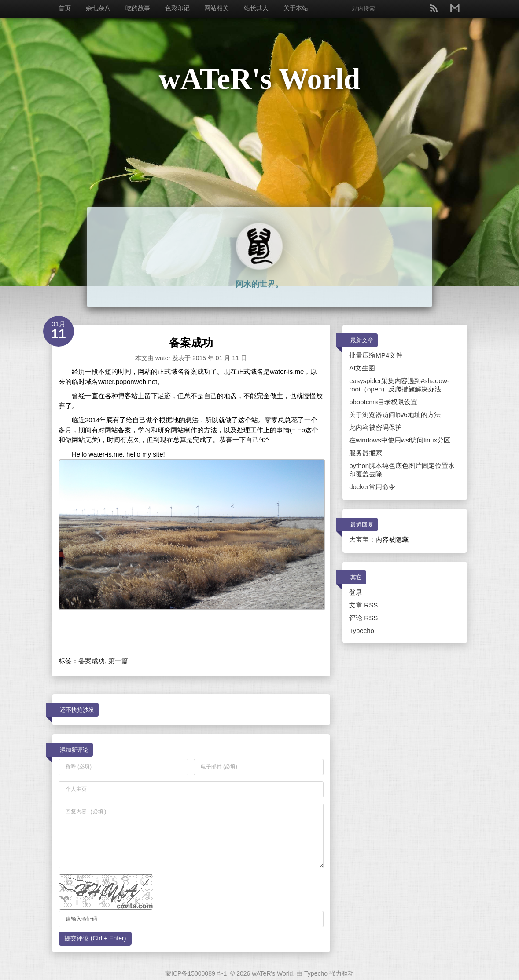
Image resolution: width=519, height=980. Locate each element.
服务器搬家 (366, 453)
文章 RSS (363, 605)
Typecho (362, 631)
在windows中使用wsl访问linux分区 (400, 440)
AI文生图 (362, 368)
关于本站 (296, 8)
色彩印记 (177, 8)
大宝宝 (359, 539)
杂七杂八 (98, 8)
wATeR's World (260, 79)
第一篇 (118, 661)
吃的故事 (138, 8)
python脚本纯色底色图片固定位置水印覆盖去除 (402, 470)
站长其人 (256, 8)
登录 (356, 592)
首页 (65, 8)
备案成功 (92, 661)
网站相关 (217, 8)
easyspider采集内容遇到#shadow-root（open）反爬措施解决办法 (399, 385)
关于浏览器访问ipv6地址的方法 (395, 415)
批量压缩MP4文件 (376, 355)
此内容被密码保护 (375, 427)
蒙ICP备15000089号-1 (196, 973)
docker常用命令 (372, 487)
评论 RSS (363, 618)
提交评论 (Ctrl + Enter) (95, 938)
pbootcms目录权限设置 (383, 402)
